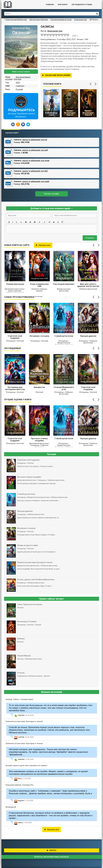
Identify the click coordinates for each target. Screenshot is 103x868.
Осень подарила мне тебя (39, 285)
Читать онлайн (52, 194)
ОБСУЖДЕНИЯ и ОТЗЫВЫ (82, 5)
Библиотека (21, 5)
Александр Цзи (80, 20)
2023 (18, 83)
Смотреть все (43, 245)
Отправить (90, 238)
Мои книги (63, 5)
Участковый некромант (64, 284)
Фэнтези (18, 79)
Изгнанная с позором (39, 336)
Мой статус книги (21, 72)
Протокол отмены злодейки (39, 440)
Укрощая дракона (88, 336)
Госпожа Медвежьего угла (64, 388)
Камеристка (39, 387)
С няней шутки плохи (64, 336)
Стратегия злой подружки (15, 337)
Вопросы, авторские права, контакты (52, 857)
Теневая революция (15, 284)
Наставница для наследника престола (15, 388)
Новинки (50, 5)
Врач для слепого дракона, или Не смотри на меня (88, 285)
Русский (19, 89)
